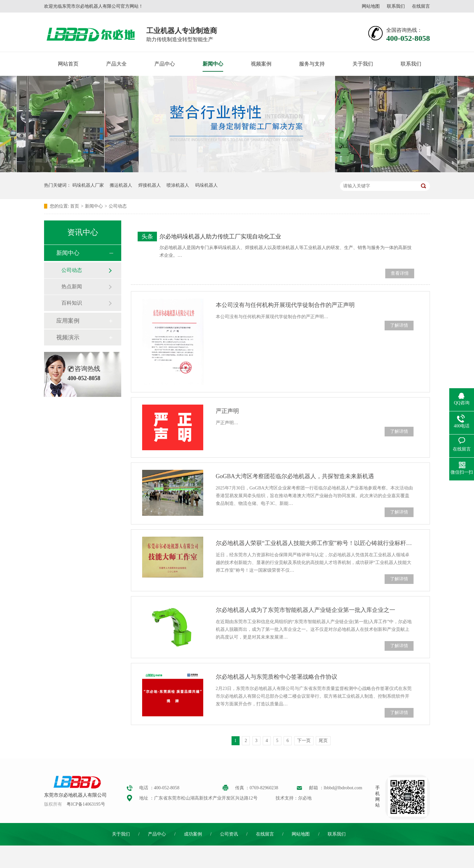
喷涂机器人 (178, 185)
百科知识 (72, 303)
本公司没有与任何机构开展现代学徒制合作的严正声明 (285, 305)
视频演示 (68, 337)
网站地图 (371, 6)
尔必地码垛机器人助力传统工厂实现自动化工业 (220, 237)
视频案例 (261, 64)
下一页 (304, 741)
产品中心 (165, 64)
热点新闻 (72, 286)
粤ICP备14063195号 (86, 804)
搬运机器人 (121, 185)
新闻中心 (213, 64)
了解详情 (399, 325)
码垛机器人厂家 (88, 185)
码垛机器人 (206, 185)
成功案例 (193, 834)
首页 (75, 206)
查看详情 (400, 273)
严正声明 (227, 411)
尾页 (323, 741)
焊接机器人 (150, 185)
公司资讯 (229, 834)
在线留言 (421, 6)
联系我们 (396, 6)
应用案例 (68, 321)
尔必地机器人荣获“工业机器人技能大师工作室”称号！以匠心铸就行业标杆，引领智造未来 (315, 543)
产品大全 (116, 64)
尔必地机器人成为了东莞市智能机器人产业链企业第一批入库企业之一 (305, 610)
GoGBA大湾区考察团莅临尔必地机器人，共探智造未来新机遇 (295, 476)
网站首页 (68, 64)
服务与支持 (312, 64)
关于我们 (363, 64)
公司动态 (118, 206)
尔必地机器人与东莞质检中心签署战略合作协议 (277, 677)
